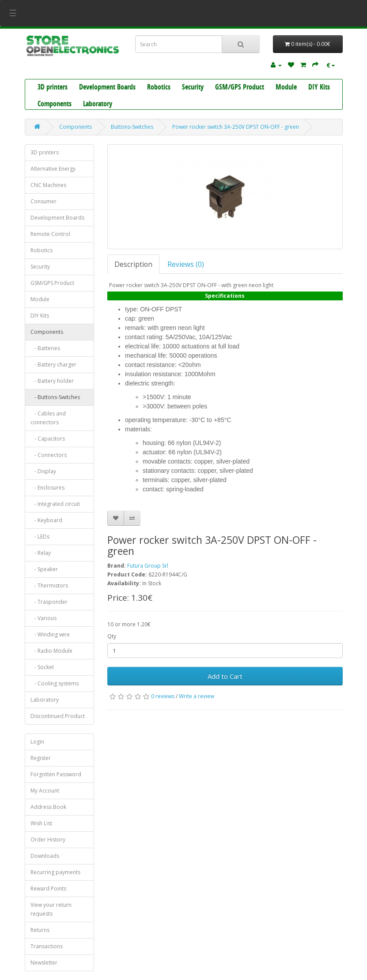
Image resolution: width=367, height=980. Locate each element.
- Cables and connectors (48, 418)
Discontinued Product (58, 716)
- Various (44, 618)
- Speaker (44, 569)
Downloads (45, 856)
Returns (40, 930)
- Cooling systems (55, 683)
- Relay (41, 553)
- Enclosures (47, 488)
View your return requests (51, 909)
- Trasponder (49, 602)
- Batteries (45, 348)
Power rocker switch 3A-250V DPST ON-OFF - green (236, 127)
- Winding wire (50, 634)
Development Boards (107, 88)
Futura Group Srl (148, 566)
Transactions (47, 946)
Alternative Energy (53, 169)
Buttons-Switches (132, 127)
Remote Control (50, 234)
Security (193, 88)
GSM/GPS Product (240, 88)
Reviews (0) (186, 264)
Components (55, 105)
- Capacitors (48, 439)
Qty (112, 636)
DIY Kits (319, 88)
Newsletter (44, 963)
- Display (43, 471)
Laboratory (98, 105)
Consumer (44, 201)
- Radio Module (51, 651)
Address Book (48, 807)
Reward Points (48, 888)
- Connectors (49, 455)
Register (41, 758)
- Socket (42, 667)
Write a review (197, 696)
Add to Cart (225, 676)
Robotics (159, 88)
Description (133, 264)
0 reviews (163, 696)
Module (286, 88)
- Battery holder (52, 381)
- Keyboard (46, 520)
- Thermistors (49, 585)
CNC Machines (48, 185)
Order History (48, 840)
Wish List (41, 823)
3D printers (53, 88)
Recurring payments (55, 872)
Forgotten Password (56, 774)
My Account (45, 791)
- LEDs (40, 537)
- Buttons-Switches (55, 397)
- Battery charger (53, 365)
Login (37, 742)
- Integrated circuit (55, 504)
